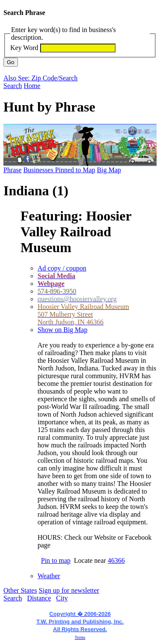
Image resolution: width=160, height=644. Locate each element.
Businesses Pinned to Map (59, 170)
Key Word (24, 48)
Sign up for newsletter (69, 590)
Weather (49, 576)
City (62, 598)
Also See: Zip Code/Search (41, 78)
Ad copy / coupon (62, 268)
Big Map (109, 170)
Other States (20, 590)
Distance (39, 598)
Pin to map (56, 560)
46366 (116, 560)
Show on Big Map (63, 330)
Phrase (13, 170)
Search (13, 86)
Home (32, 86)
